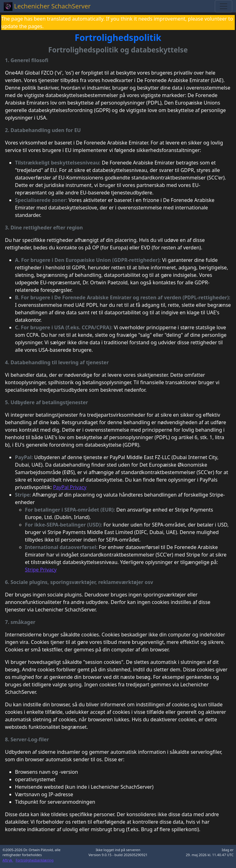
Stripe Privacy (41, 570)
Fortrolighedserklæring (34, 860)
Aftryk (8, 860)
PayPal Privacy (70, 487)
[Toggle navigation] (224, 6)
